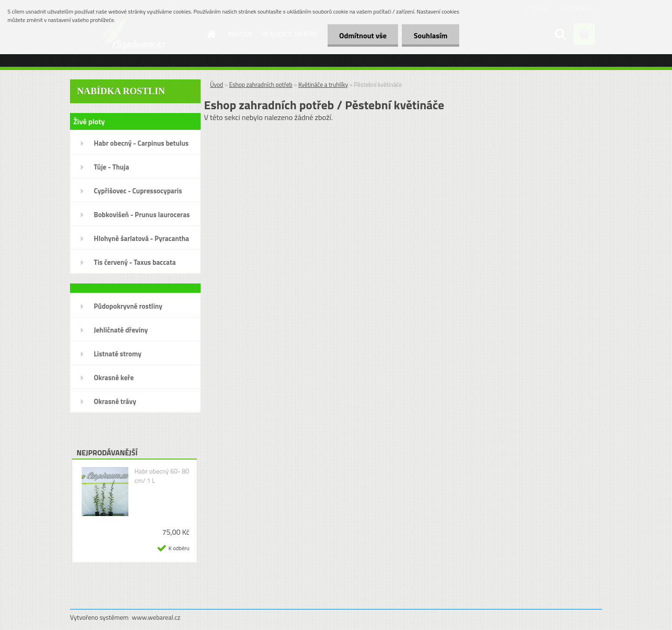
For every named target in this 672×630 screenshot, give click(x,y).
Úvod (217, 85)
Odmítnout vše (363, 35)
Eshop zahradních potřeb (261, 85)
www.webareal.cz (156, 617)
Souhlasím (430, 35)
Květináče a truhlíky (323, 85)
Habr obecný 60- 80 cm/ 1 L (162, 476)
